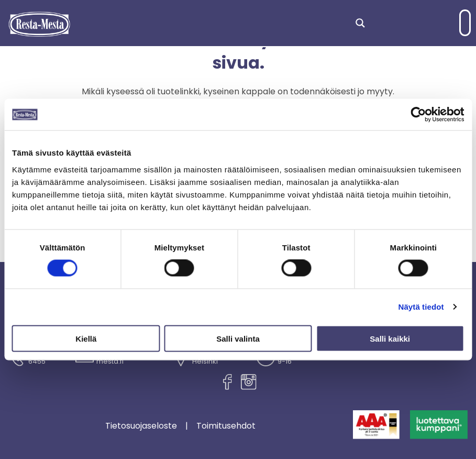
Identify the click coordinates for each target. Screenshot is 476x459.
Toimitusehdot (226, 426)
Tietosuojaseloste (141, 426)
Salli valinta (238, 338)
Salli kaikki (390, 338)
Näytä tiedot (421, 307)
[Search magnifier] (360, 23)
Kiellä (86, 338)
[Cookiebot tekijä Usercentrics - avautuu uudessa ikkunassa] (418, 115)
